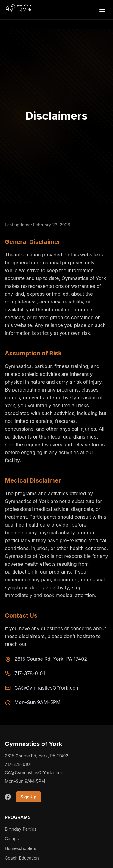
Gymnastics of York (34, 744)
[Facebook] (8, 797)
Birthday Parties (21, 829)
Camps (12, 839)
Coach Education (22, 858)
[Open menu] (102, 10)
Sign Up (28, 797)
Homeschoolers (20, 848)
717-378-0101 (30, 673)
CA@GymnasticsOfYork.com (47, 688)
